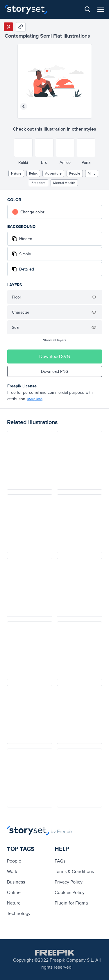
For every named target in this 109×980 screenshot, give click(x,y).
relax (33, 173)
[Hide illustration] (94, 297)
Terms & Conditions (74, 871)
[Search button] (87, 9)
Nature (16, 173)
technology (19, 913)
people (75, 173)
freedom (39, 183)
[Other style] (23, 148)
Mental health (64, 183)
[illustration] (30, 460)
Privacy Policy (69, 882)
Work (12, 871)
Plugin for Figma (71, 903)
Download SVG (55, 356)
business (16, 882)
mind (92, 173)
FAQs (60, 861)
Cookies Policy (70, 892)
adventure (53, 173)
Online (14, 892)
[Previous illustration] (24, 106)
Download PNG (55, 371)
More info (35, 399)
